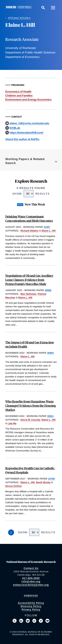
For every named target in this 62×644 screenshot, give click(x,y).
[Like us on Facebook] (41, 621)
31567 (47, 227)
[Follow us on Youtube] (47, 621)
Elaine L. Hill (49, 231)
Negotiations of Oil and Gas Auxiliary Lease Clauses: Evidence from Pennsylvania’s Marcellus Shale (29, 280)
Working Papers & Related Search (25, 161)
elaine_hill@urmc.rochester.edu (29, 123)
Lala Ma (12, 423)
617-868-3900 (31, 578)
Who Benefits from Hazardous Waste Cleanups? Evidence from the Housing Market (31, 406)
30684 (50, 353)
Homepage (31, 596)
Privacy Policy (31, 609)
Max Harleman (28, 294)
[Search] (43, 8)
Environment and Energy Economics (28, 100)
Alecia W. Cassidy (30, 420)
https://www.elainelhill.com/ (26, 133)
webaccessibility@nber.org (31, 585)
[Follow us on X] (15, 621)
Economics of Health (18, 92)
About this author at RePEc (22, 139)
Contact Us (31, 568)
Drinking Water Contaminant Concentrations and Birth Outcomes (29, 218)
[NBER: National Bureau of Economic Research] (19, 8)
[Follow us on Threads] (34, 621)
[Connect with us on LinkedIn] (21, 621)
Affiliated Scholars (19, 18)
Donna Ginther (14, 486)
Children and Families (19, 96)
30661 (50, 416)
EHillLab (15, 128)
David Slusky (43, 482)
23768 (51, 479)
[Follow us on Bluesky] (28, 621)
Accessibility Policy (31, 603)
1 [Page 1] (11, 532)
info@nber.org (31, 581)
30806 (48, 290)
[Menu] (53, 8)
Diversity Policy (31, 606)
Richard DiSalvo (30, 231)
